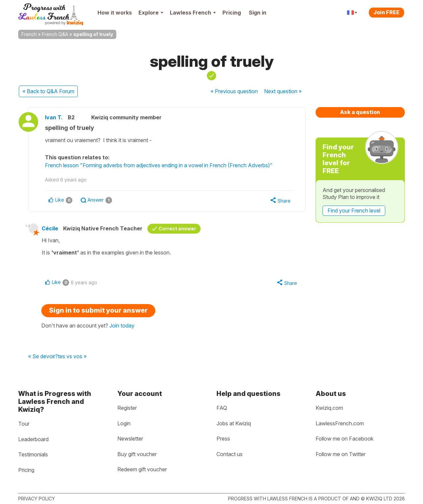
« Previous (234, 91)
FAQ (222, 408)
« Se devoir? (43, 357)
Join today (122, 326)
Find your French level (354, 211)
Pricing (232, 13)
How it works (115, 13)
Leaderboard (33, 439)
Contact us (230, 454)
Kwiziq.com (329, 408)
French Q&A (55, 34)
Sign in (258, 13)
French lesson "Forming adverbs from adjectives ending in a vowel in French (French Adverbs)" (159, 165)
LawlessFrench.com (340, 423)
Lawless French (193, 13)
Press (223, 439)
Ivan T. (54, 117)
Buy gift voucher (137, 454)
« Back (48, 91)
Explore (151, 13)
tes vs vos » (72, 357)
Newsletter (130, 439)
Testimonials (33, 454)
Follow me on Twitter (341, 454)
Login (124, 423)
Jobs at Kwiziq (234, 423)
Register (127, 408)
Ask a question (360, 112)
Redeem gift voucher (142, 469)
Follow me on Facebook (345, 439)
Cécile (50, 228)
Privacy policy (37, 499)
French (29, 34)
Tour (24, 424)
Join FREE (386, 12)
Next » (283, 91)
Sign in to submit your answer (98, 310)
